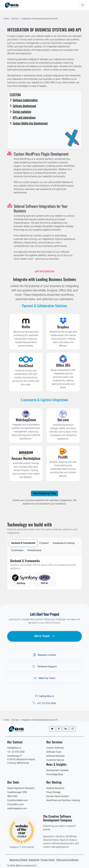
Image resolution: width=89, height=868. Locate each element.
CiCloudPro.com (15, 804)
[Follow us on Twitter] (52, 729)
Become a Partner (19, 860)
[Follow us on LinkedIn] (66, 729)
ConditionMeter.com (17, 800)
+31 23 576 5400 (47, 703)
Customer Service (55, 760)
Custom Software (55, 748)
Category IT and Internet (22, 847)
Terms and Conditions (67, 860)
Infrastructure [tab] (34, 550)
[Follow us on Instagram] (73, 729)
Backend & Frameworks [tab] (23, 543)
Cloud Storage (53, 792)
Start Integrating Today (44, 493)
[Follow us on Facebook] (59, 729)
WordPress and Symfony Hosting (63, 800)
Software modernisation (24, 100)
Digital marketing (20, 111)
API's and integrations (23, 117)
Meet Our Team (44, 678)
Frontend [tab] (44, 543)
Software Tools (54, 752)
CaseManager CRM (17, 792)
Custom (15, 95)
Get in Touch (45, 636)
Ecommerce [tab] (17, 550)
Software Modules (55, 756)
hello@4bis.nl (47, 696)
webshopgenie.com (17, 808)
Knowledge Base (55, 774)
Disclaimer (34, 860)
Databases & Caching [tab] (64, 543)
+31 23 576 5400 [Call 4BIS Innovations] (16, 752)
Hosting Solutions (55, 788)
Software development (23, 106)
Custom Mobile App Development (29, 123)
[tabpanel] (44, 573)
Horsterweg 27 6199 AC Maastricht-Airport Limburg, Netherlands (21, 759)
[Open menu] (82, 5)
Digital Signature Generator (21, 788)
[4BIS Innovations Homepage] (16, 729)
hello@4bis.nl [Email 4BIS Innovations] (14, 748)
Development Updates (57, 770)
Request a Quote (45, 655)
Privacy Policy (48, 860)
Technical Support (44, 667)
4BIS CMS (12, 796)
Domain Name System (58, 796)
